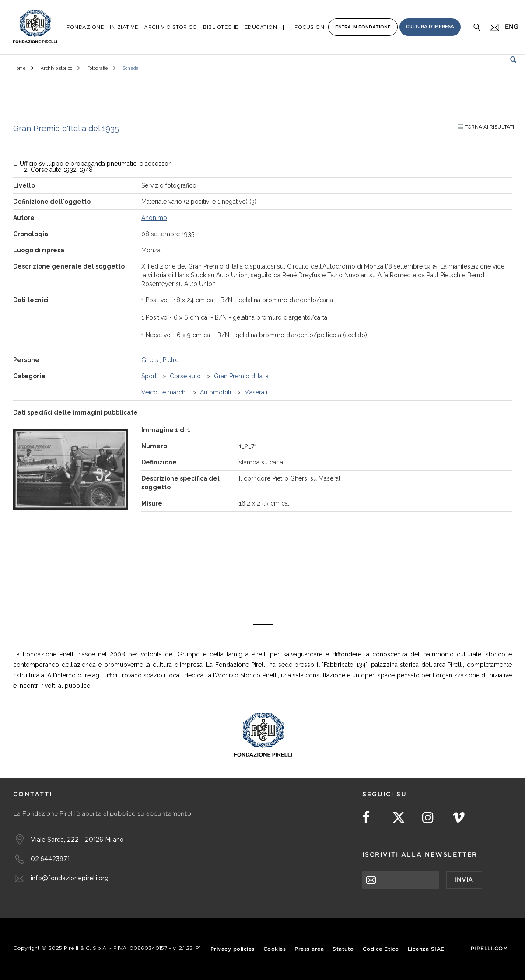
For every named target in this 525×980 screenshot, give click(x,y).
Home (19, 68)
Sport (149, 376)
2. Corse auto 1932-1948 (58, 170)
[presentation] (429, 906)
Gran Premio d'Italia (241, 376)
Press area (309, 949)
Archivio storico (56, 68)
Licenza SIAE (426, 949)
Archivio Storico (170, 27)
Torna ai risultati (486, 127)
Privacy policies (233, 949)
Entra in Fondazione (363, 27)
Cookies (275, 949)
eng (512, 27)
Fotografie (98, 68)
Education (261, 27)
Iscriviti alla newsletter (420, 855)
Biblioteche (221, 27)
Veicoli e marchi (164, 392)
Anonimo (154, 218)
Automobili (215, 392)
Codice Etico (381, 949)
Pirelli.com (489, 949)
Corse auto (185, 376)
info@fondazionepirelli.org (70, 878)
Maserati (256, 392)
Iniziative (124, 27)
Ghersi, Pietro (160, 360)
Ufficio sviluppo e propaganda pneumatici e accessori (96, 164)
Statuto (343, 949)
